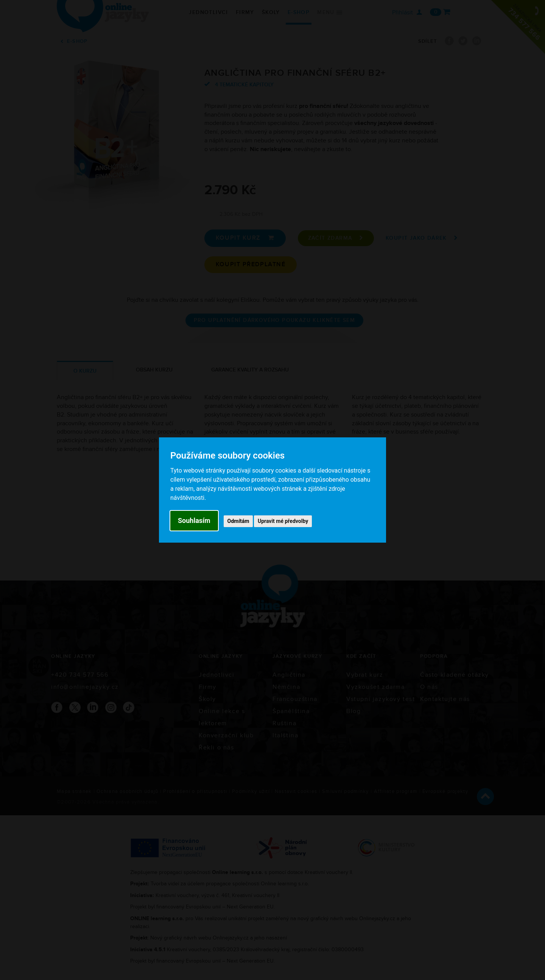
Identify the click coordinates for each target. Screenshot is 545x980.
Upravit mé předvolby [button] (283, 521)
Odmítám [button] (238, 521)
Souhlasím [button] (194, 520)
